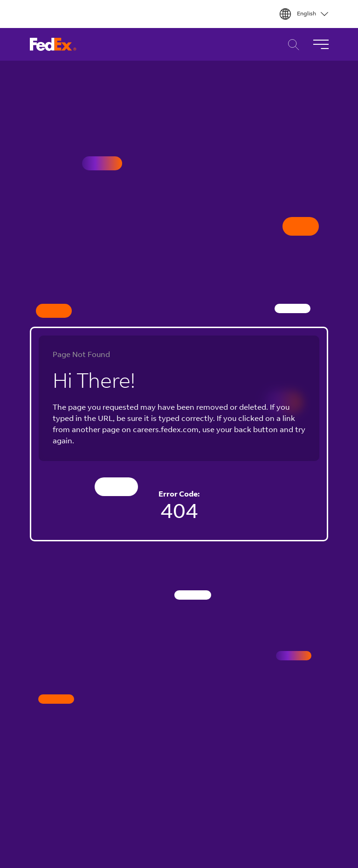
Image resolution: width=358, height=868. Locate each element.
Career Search (291, 45)
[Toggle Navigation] (321, 44)
